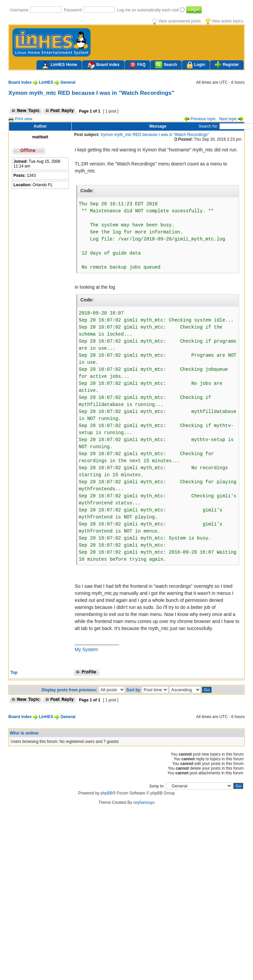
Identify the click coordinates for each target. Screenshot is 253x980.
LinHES (46, 82)
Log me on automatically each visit (149, 10)
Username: (20, 10)
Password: (74, 10)
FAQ (138, 65)
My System (86, 649)
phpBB (107, 793)
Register (227, 65)
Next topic (231, 119)
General (68, 82)
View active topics (225, 21)
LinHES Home (59, 65)
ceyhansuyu (144, 802)
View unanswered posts (176, 21)
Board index (103, 65)
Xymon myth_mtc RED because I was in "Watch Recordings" (91, 93)
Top (14, 673)
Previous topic (200, 119)
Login (196, 65)
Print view (20, 119)
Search (166, 65)
